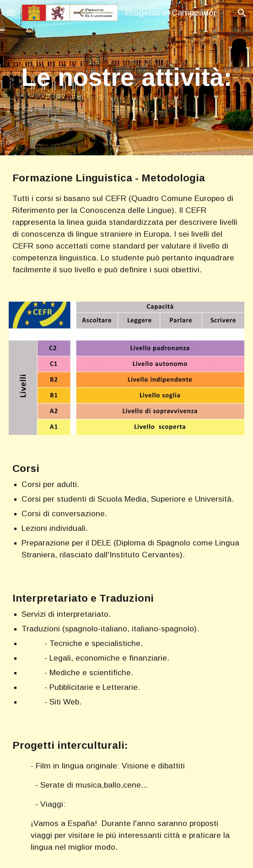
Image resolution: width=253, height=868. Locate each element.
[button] (11, 13)
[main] (127, 77)
